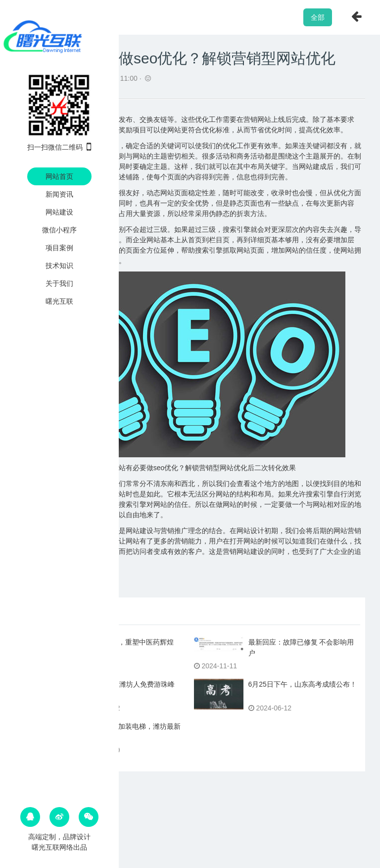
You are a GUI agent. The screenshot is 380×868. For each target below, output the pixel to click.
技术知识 (59, 266)
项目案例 (59, 248)
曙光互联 (59, 301)
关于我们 (59, 283)
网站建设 (59, 212)
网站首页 (59, 176)
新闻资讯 (59, 194)
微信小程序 (59, 230)
